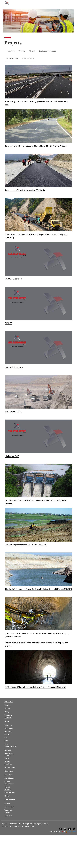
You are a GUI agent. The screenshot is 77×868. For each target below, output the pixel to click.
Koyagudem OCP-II (13, 412)
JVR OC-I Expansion (14, 367)
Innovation (8, 750)
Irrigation (11, 51)
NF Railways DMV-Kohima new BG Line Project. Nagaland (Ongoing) (35, 687)
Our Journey (9, 728)
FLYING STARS (70, 832)
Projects (7, 804)
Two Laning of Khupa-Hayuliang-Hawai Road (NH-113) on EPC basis (36, 146)
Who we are (9, 725)
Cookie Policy (29, 826)
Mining (32, 51)
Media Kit (8, 796)
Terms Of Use (18, 826)
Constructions (28, 58)
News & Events (10, 793)
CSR (6, 737)
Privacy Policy (7, 826)
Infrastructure (13, 58)
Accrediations (9, 807)
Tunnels (22, 51)
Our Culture (9, 775)
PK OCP (9, 323)
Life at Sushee (9, 778)
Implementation (10, 767)
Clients (7, 741)
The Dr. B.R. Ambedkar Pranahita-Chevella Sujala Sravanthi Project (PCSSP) (38, 589)
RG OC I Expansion (13, 279)
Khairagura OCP (12, 456)
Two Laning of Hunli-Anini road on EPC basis (25, 190)
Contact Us (8, 816)
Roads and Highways (47, 51)
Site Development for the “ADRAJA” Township (26, 545)
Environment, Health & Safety (9, 756)
